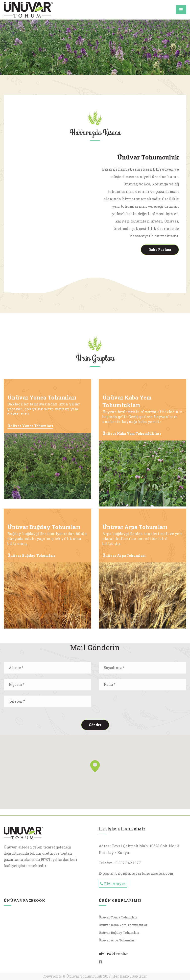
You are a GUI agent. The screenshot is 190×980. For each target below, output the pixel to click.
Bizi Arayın (113, 884)
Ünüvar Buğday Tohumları (31, 555)
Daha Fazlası (160, 250)
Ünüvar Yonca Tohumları (30, 426)
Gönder (95, 725)
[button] (95, 766)
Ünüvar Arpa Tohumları (124, 555)
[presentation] (136, 705)
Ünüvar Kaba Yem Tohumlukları (132, 434)
